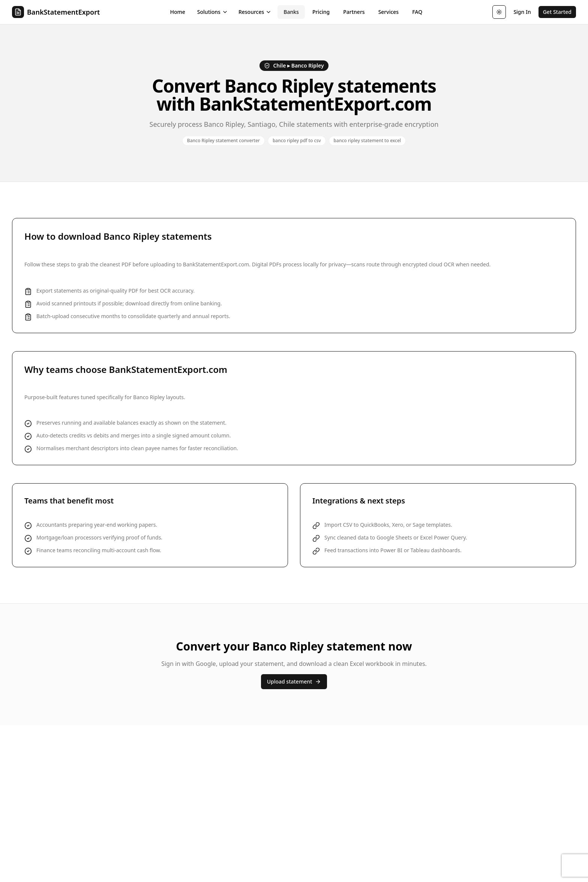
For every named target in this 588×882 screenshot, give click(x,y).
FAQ (417, 12)
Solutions (213, 12)
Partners (354, 12)
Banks (291, 12)
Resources (255, 12)
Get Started (557, 12)
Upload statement (294, 681)
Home (178, 12)
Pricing (321, 12)
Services (389, 12)
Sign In (522, 12)
